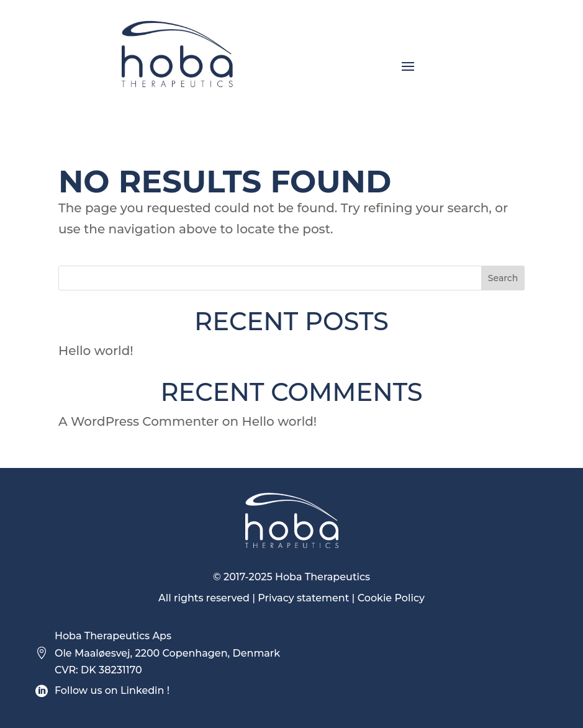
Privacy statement (303, 598)
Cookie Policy (391, 598)
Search (503, 278)
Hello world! (96, 351)
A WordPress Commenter (138, 421)
